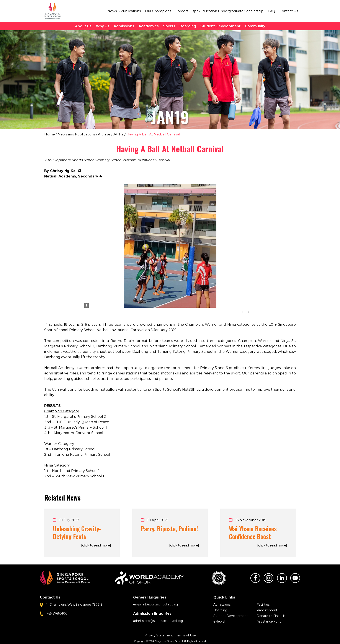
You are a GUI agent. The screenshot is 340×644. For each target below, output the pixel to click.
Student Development (220, 26)
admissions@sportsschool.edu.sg (158, 621)
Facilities (263, 605)
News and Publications (76, 134)
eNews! (219, 621)
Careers (182, 11)
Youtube (295, 578)
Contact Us (289, 11)
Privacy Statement (159, 635)
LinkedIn (282, 578)
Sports (169, 26)
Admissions (124, 26)
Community (255, 26)
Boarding (188, 26)
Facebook (255, 578)
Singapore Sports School (55, 11)
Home (50, 134)
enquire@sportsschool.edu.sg (155, 604)
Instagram (268, 578)
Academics (149, 26)
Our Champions (158, 11)
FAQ (271, 11)
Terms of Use (186, 635)
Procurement (267, 610)
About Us (83, 26)
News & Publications (124, 11)
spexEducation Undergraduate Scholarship (228, 11)
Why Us (103, 26)
